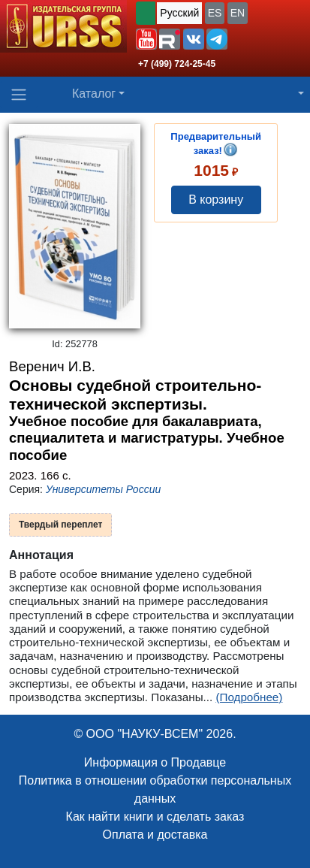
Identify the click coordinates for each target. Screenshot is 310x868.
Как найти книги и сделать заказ (155, 817)
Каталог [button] (94, 94)
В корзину (216, 200)
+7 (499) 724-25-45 (177, 64)
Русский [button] (179, 13)
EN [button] (238, 13)
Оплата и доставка (155, 835)
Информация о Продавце (155, 762)
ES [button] (215, 13)
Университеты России (103, 489)
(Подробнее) (249, 697)
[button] (146, 39)
